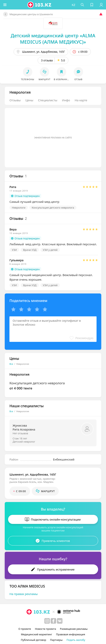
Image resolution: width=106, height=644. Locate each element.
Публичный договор (33, 640)
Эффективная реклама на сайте (53, 138)
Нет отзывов (20, 433)
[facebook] (53, 621)
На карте (81, 100)
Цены (29, 100)
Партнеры (56, 640)
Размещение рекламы (74, 629)
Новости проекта (45, 629)
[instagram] (47, 621)
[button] (5, 5)
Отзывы (15, 100)
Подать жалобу (76, 640)
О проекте (25, 629)
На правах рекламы (24, 594)
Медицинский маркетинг (36, 634)
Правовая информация (71, 634)
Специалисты (48, 100)
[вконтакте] (60, 621)
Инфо (66, 100)
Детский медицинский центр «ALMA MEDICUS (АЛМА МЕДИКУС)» (53, 39)
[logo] (40, 5)
